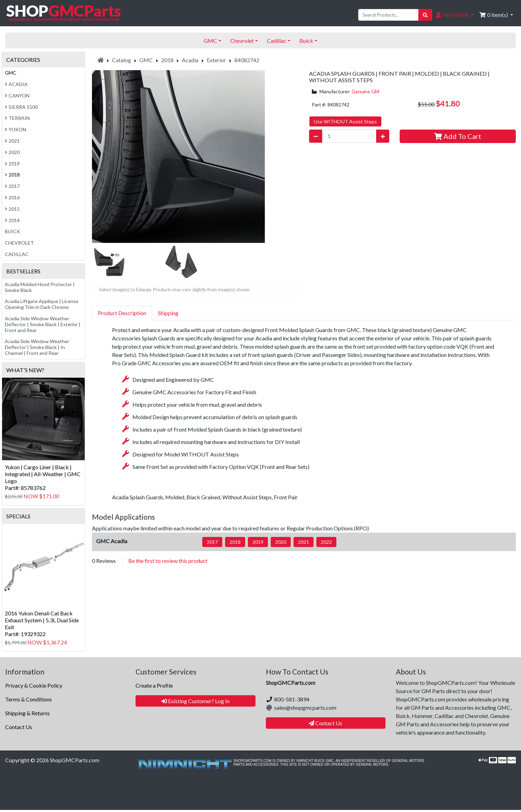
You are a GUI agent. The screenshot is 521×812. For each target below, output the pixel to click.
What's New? (25, 370)
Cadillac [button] (277, 41)
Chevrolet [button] (242, 41)
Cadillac (17, 254)
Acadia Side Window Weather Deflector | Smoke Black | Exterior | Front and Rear (43, 324)
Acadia (190, 60)
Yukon (16, 129)
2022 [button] (326, 542)
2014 (12, 220)
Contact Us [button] (325, 723)
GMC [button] (210, 41)
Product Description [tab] (122, 313)
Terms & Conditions (29, 699)
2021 (12, 141)
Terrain (17, 118)
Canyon (17, 96)
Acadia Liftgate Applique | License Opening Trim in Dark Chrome (42, 304)
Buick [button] (306, 41)
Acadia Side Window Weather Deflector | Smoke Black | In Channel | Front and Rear (37, 347)
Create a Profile (154, 685)
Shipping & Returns (27, 713)
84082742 (247, 60)
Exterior (216, 60)
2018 (167, 60)
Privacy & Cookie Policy (34, 685)
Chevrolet (19, 243)
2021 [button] (304, 542)
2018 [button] (235, 542)
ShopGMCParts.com (75, 760)
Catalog (122, 60)
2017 (12, 186)
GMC (146, 60)
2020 (12, 152)
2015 (12, 209)
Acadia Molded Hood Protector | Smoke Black (40, 287)
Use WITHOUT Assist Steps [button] (345, 121)
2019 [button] (258, 542)
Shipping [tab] (168, 313)
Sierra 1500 (21, 107)
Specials (18, 516)
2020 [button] (281, 542)
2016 (12, 197)
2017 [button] (212, 542)
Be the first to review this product (168, 561)
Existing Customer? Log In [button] (196, 701)
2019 (12, 164)
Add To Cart (458, 136)
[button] (454, 15)
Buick (12, 231)
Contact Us (19, 727)
